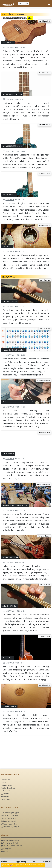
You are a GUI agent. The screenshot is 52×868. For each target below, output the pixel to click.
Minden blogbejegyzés (10, 813)
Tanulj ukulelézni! (45, 280)
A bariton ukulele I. (9, 706)
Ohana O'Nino (8, 658)
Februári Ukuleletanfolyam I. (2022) (15, 506)
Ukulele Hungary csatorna (12, 846)
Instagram (6, 849)
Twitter (5, 851)
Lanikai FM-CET (8, 42)
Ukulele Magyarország (10, 840)
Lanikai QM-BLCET (9, 195)
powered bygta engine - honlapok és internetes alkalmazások (23, 865)
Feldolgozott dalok (45, 432)
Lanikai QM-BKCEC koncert (12, 94)
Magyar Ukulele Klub (10, 843)
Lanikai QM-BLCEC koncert (12, 146)
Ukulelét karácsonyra (10, 557)
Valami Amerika (8, 454)
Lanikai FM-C (7, 247)
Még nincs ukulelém (44, 536)
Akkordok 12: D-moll (10, 301)
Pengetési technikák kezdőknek (14, 350)
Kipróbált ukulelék (45, 21)
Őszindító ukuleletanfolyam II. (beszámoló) (18, 402)
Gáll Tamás (8, 47)
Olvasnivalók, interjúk (44, 380)
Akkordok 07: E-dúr (9, 606)
